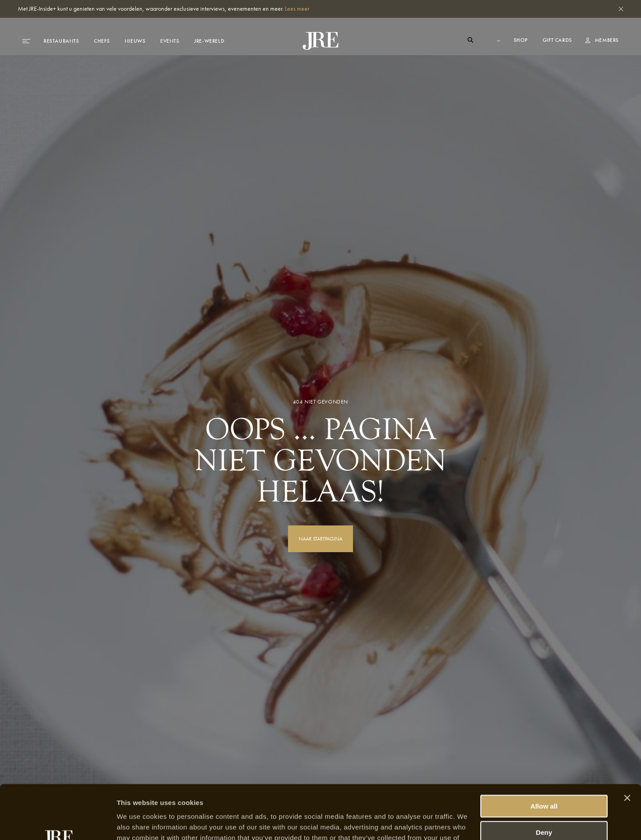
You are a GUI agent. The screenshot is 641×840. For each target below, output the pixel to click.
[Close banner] (627, 747)
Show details (137, 822)
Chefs (102, 41)
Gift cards (557, 40)
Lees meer (297, 8)
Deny (544, 781)
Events (170, 41)
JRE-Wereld (209, 41)
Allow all (544, 756)
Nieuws (135, 41)
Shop (521, 40)
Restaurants (61, 41)
